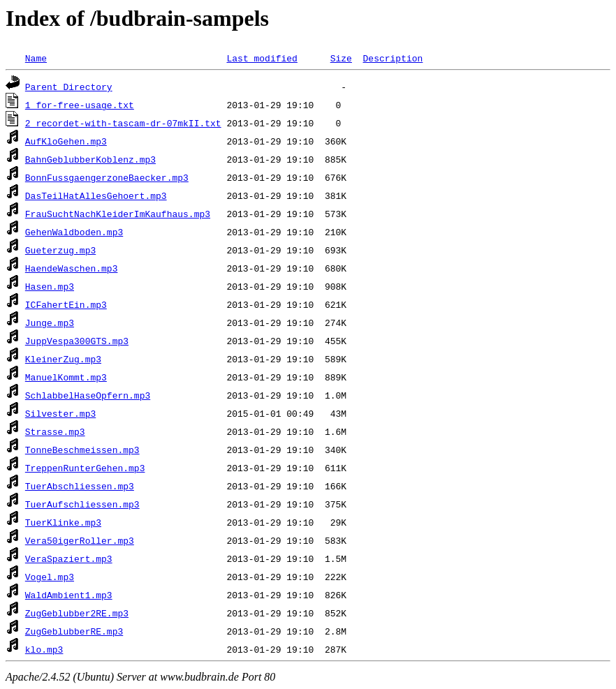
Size (341, 58)
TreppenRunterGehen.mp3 (85, 468)
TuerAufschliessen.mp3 (82, 504)
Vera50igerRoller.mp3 (80, 540)
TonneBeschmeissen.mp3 (82, 450)
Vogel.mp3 (50, 577)
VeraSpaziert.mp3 (69, 558)
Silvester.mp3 (60, 413)
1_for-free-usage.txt (80, 105)
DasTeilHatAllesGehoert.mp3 (96, 195)
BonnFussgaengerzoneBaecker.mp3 (107, 177)
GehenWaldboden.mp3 (74, 232)
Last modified (262, 58)
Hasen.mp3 (50, 286)
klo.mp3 (44, 649)
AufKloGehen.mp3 (66, 141)
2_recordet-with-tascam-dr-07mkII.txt (123, 123)
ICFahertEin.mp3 (66, 304)
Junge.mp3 (50, 323)
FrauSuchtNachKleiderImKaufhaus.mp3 (118, 214)
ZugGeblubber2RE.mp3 (77, 613)
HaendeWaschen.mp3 (72, 268)
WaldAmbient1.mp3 (69, 595)
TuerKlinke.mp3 (63, 522)
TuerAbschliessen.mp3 (80, 486)
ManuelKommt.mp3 (66, 377)
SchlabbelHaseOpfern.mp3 (88, 395)
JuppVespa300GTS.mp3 (77, 341)
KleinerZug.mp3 (63, 359)
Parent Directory (69, 87)
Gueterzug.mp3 (60, 250)
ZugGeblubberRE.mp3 (74, 631)
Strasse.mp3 (55, 431)
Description (393, 58)
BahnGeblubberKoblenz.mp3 (90, 159)
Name (36, 58)
